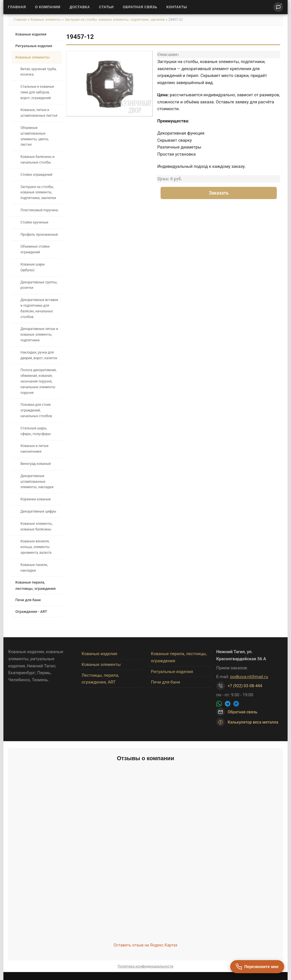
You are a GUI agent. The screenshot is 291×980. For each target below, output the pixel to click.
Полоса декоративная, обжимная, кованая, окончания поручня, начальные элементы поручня (39, 381)
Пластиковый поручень (39, 210)
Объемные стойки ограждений (35, 249)
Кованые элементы (46, 20)
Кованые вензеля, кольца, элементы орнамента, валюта (36, 547)
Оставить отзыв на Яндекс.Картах (146, 945)
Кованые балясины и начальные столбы (37, 160)
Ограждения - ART (31, 612)
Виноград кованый (36, 464)
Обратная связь (140, 7)
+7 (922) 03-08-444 (245, 686)
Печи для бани (28, 600)
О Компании (48, 7)
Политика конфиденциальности (145, 966)
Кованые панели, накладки (34, 568)
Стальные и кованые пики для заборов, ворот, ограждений (37, 92)
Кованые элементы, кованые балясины (37, 526)
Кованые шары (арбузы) (33, 267)
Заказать (219, 193)
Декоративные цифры (38, 511)
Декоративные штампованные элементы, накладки (37, 482)
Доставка (80, 7)
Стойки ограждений (36, 175)
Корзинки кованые (36, 499)
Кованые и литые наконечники (35, 449)
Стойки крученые (34, 222)
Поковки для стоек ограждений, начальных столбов (36, 410)
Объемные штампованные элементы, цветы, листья (35, 136)
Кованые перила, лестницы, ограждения (36, 585)
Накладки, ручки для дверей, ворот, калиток (39, 355)
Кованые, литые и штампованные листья (39, 113)
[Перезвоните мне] (257, 967)
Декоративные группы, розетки (39, 285)
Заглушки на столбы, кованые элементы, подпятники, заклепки (115, 20)
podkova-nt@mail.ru (249, 677)
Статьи (106, 7)
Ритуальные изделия (34, 46)
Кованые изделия (31, 34)
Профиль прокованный (39, 235)
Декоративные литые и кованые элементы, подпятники (39, 335)
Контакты (177, 7)
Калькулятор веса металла (247, 722)
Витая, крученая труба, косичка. (39, 72)
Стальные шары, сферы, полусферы (36, 431)
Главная (17, 7)
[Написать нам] (278, 7)
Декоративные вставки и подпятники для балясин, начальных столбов (39, 308)
